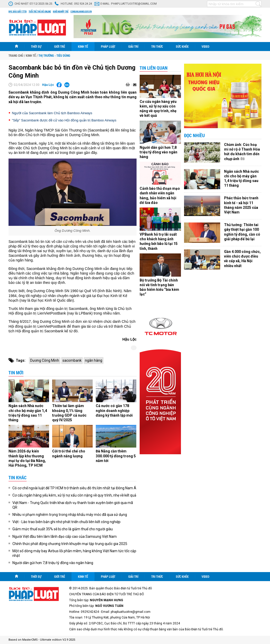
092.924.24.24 (83, 4)
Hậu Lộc (48, 85)
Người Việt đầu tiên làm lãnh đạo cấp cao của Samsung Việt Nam (65, 536)
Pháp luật (108, 46)
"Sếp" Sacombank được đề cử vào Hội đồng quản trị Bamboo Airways (64, 120)
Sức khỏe (182, 46)
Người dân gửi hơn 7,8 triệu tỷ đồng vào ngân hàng (53, 563)
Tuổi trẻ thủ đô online (40, 12)
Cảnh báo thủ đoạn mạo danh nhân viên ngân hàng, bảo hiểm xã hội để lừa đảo (160, 196)
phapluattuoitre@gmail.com (134, 4)
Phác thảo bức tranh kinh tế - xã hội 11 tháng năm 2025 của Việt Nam (241, 205)
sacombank (72, 360)
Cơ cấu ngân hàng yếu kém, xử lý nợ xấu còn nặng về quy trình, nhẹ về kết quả (74, 495)
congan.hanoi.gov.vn (81, 12)
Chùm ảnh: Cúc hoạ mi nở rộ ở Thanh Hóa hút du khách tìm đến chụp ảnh (242, 152)
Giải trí (133, 46)
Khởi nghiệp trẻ (61, 12)
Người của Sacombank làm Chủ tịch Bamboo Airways (52, 113)
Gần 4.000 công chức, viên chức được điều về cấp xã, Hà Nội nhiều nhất (242, 259)
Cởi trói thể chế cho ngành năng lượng (69, 453)
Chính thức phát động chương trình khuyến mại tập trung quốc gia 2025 (70, 544)
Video (205, 46)
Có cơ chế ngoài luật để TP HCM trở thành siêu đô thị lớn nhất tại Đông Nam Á (74, 488)
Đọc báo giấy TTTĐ (18, 12)
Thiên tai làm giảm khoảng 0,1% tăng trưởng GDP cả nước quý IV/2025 (69, 413)
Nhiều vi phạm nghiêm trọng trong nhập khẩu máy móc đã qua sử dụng (70, 515)
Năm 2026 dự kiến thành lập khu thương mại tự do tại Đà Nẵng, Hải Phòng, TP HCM (27, 458)
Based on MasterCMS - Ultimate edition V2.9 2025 (42, 640)
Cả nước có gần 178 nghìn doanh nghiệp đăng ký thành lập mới (114, 410)
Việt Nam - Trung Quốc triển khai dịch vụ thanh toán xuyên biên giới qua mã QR (73, 505)
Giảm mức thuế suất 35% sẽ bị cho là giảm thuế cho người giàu (63, 529)
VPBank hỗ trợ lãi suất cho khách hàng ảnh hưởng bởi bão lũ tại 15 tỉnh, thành (159, 241)
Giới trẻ (60, 46)
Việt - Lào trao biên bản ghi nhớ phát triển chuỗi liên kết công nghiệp (66, 522)
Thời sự (36, 46)
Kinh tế (83, 46)
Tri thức (157, 46)
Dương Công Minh (45, 360)
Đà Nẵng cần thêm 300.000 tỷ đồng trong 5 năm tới (116, 456)
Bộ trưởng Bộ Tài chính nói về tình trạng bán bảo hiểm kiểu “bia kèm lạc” (159, 287)
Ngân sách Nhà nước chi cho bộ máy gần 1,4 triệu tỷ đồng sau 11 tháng (28, 413)
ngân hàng (94, 360)
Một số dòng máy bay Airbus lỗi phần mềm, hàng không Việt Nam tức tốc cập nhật (74, 553)
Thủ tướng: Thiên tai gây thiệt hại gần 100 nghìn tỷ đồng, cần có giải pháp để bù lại (242, 232)
